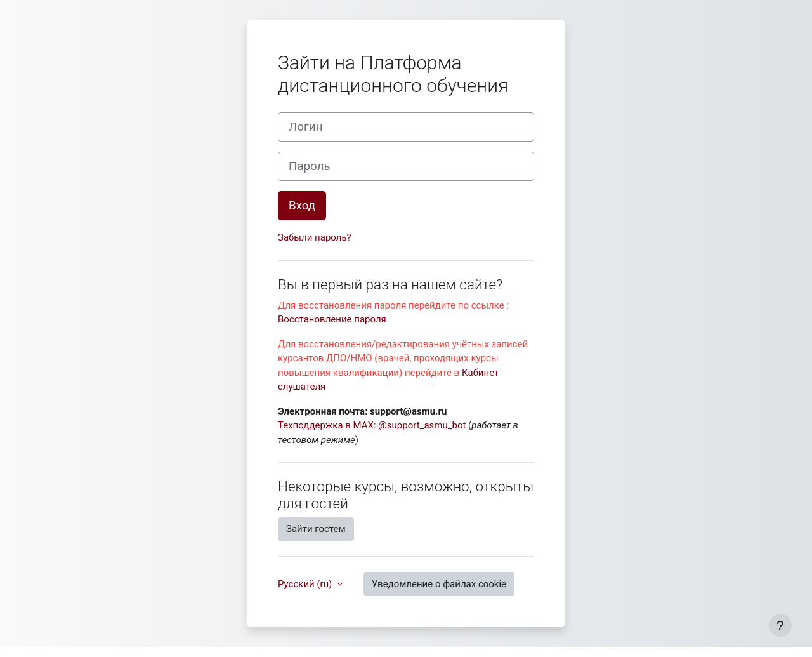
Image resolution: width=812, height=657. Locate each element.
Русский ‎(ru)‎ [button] (306, 584)
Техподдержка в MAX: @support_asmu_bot (372, 425)
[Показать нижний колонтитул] (780, 625)
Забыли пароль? (315, 237)
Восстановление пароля (332, 319)
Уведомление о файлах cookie (439, 584)
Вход (302, 206)
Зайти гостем (316, 529)
